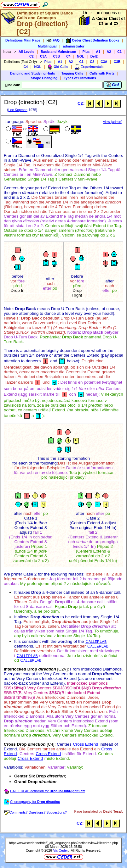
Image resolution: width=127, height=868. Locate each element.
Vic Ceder (61, 850)
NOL (81, 56)
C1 (119, 52)
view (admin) (113, 122)
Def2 (94, 56)
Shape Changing (44, 78)
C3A (43, 56)
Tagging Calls (72, 73)
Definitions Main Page (23, 40)
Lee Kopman (18, 110)
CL (96, 641)
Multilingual (47, 46)
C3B (57, 56)
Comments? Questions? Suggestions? (36, 812)
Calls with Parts (102, 73)
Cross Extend (86, 744)
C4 (68, 56)
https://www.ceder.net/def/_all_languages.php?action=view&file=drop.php (63, 843)
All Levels (26, 52)
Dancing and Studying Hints (32, 73)
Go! (113, 85)
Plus (86, 52)
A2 (109, 52)
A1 (98, 52)
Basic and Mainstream (58, 52)
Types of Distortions (80, 78)
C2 (32, 56)
